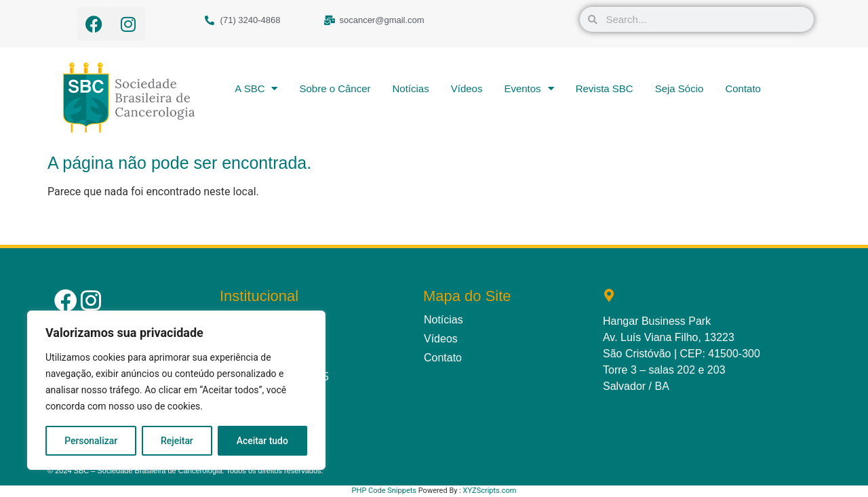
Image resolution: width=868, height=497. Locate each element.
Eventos (529, 88)
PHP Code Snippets (384, 491)
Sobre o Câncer (335, 88)
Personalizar (91, 441)
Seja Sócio (679, 88)
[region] (176, 391)
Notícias (411, 88)
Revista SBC (605, 88)
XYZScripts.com (490, 491)
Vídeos (467, 88)
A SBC (256, 88)
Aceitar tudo (263, 441)
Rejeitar (177, 441)
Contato (743, 88)
